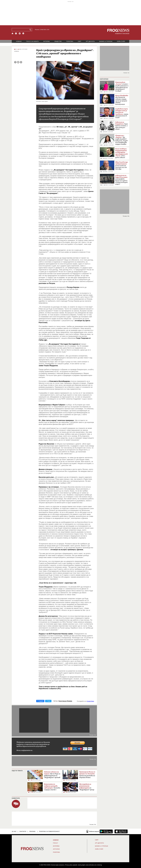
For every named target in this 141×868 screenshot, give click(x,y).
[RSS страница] (23, 33)
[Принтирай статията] (21, 62)
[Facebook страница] (16, 33)
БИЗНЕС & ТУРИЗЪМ (106, 41)
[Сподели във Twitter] (18, 62)
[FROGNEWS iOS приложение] (121, 831)
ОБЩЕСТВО (58, 41)
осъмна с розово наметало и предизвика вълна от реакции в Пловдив (122, 87)
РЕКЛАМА (32, 831)
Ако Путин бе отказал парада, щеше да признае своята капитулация (122, 100)
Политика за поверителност (49, 831)
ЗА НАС (14, 831)
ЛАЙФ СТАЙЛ (121, 41)
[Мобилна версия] (93, 831)
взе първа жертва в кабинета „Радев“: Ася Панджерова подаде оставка (122, 140)
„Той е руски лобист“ (122, 153)
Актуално (56, 849)
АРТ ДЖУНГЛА (90, 41)
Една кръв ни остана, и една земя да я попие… (122, 126)
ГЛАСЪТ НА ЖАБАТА (32, 41)
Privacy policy (69, 865)
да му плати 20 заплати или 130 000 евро (122, 166)
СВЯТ (80, 41)
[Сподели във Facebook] (15, 62)
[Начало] (13, 33)
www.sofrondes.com (91, 865)
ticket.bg (100, 865)
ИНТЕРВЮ (47, 41)
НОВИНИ (19, 41)
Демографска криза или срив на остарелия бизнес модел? (122, 180)
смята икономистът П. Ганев (122, 113)
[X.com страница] (20, 33)
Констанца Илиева (65, 701)
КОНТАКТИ (23, 831)
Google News (90, 701)
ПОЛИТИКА (70, 41)
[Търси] (31, 30)
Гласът (55, 843)
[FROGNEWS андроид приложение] (106, 831)
